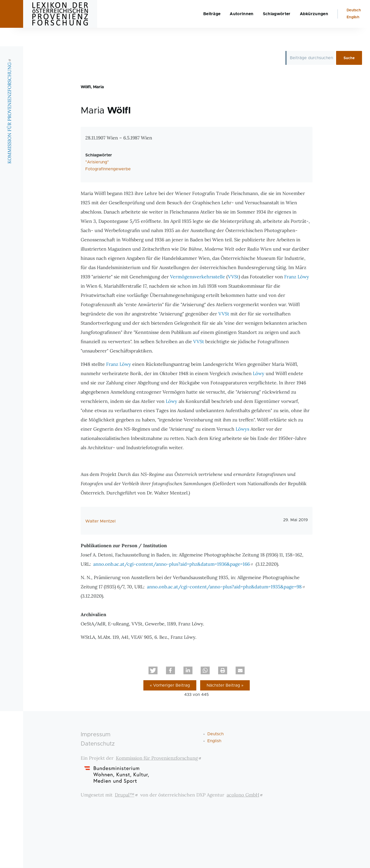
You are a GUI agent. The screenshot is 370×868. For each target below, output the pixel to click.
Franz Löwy (297, 277)
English (353, 36)
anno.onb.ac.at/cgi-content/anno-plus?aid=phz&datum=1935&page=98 (227, 587)
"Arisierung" (97, 162)
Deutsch (354, 29)
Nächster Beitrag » (225, 686)
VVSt (233, 277)
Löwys (242, 429)
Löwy (259, 374)
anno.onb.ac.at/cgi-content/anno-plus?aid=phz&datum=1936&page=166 (174, 564)
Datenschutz (98, 744)
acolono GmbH (245, 795)
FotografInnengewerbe (108, 169)
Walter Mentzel (100, 521)
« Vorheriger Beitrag (170, 686)
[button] (153, 671)
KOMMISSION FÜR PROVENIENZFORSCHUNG (9, 129)
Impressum (96, 735)
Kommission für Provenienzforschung (159, 758)
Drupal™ (127, 795)
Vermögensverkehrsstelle (198, 277)
